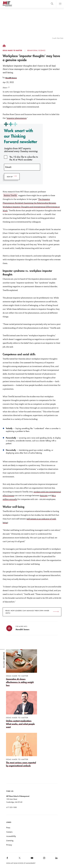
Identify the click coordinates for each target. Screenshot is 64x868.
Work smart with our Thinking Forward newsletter (21, 136)
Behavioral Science (36, 51)
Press (8, 828)
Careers (9, 832)
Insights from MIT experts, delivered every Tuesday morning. (21, 150)
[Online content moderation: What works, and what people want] (22, 710)
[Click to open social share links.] (7, 87)
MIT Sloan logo (7, 7)
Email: (8, 167)
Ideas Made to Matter (12, 51)
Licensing (10, 841)
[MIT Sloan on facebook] (7, 859)
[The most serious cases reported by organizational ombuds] (22, 750)
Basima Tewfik (10, 195)
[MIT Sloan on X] (20, 859)
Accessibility (11, 836)
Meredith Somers (11, 78)
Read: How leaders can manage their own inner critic (27, 612)
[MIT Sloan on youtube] (32, 859)
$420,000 (44, 495)
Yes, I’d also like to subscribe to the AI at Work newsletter (24, 157)
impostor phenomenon (17, 118)
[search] (52, 4)
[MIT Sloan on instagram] (44, 859)
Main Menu (60, 4)
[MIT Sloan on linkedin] (56, 859)
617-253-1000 (11, 807)
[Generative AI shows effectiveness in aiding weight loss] (22, 668)
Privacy (9, 845)
